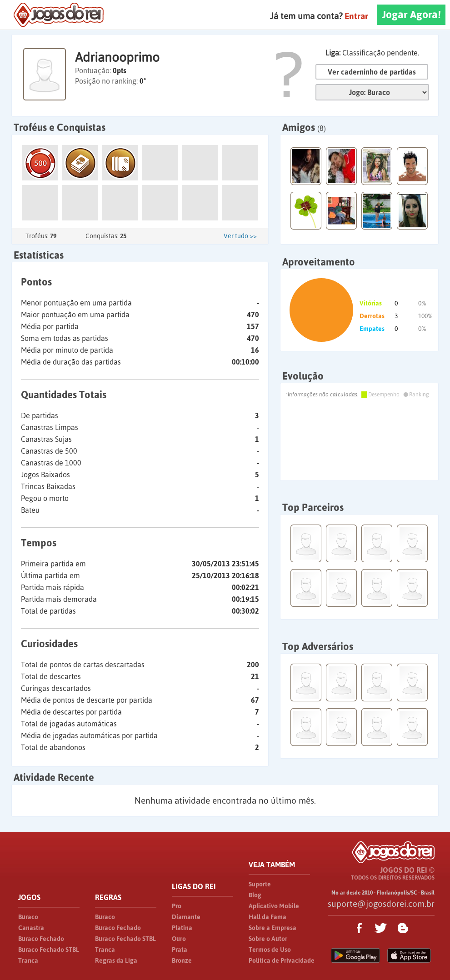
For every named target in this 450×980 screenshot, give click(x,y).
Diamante (186, 917)
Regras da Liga (116, 960)
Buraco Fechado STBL (49, 950)
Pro (177, 906)
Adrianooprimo (117, 57)
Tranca (28, 960)
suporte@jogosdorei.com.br (381, 904)
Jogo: (372, 92)
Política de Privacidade (282, 960)
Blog (255, 895)
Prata (180, 950)
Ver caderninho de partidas (372, 72)
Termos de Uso (270, 950)
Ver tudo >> (240, 236)
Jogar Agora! (411, 15)
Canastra (31, 928)
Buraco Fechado (41, 939)
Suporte (260, 884)
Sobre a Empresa (272, 928)
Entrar (356, 16)
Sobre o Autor (268, 939)
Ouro (179, 939)
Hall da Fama (267, 917)
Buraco (28, 917)
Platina (182, 928)
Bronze (182, 960)
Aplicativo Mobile (274, 906)
